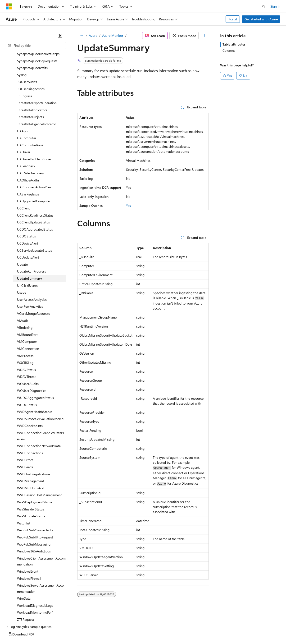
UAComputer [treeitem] (27, 97)
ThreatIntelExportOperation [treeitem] (37, 62)
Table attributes (234, 44)
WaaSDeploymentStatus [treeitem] (35, 461)
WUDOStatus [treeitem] (27, 364)
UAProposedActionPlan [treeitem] (34, 146)
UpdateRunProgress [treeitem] (32, 230)
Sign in (275, 6)
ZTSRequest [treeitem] (26, 578)
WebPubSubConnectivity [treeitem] (35, 489)
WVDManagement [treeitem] (31, 440)
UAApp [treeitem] (22, 90)
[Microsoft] (9, 6)
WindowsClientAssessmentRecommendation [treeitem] (41, 520)
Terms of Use (173, 630)
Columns (229, 50)
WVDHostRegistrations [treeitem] (34, 433)
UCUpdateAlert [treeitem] (28, 216)
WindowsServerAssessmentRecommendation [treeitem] (40, 547)
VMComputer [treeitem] (27, 300)
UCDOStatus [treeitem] (26, 195)
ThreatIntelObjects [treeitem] (30, 76)
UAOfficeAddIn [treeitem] (28, 139)
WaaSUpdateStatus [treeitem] (31, 475)
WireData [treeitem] (24, 557)
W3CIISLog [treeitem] (25, 321)
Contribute (85, 630)
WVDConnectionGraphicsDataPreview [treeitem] (41, 395)
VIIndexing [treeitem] (25, 286)
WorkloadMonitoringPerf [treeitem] (35, 571)
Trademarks (196, 630)
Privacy (104, 630)
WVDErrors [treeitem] (25, 419)
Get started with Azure (261, 19)
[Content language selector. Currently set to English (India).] (21, 618)
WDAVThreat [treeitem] (26, 335)
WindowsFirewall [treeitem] (29, 537)
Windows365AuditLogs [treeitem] (34, 510)
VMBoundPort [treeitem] (27, 293)
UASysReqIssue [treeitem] (28, 153)
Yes (128, 206)
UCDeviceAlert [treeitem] (28, 202)
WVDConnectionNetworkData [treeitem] (39, 405)
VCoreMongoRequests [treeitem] (33, 272)
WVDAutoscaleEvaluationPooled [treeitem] (40, 378)
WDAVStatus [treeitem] (26, 328)
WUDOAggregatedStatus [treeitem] (35, 356)
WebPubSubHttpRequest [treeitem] (35, 496)
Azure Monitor (113, 35)
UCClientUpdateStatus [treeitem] (33, 181)
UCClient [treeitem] (23, 167)
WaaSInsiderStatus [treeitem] (31, 468)
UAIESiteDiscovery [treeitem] (30, 132)
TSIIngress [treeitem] (25, 55)
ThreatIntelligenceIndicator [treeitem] (36, 83)
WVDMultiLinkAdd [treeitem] (31, 447)
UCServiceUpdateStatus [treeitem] (34, 209)
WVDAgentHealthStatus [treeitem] (35, 370)
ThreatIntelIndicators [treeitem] (32, 69)
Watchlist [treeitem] (24, 482)
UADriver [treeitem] (24, 111)
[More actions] (205, 36)
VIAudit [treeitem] (23, 279)
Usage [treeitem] (22, 251)
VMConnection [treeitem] (28, 307)
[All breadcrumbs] (81, 36)
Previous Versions (43, 630)
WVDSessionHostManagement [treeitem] (39, 454)
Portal (233, 19)
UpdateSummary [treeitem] (30, 237)
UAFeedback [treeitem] (26, 125)
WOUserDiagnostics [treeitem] (32, 349)
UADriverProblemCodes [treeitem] (34, 118)
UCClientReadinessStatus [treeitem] (35, 174)
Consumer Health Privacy (136, 630)
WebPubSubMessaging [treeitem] (34, 503)
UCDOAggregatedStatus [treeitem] (35, 188)
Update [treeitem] (22, 223)
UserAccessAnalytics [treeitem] (32, 258)
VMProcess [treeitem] (25, 314)
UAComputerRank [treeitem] (30, 104)
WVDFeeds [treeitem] (25, 426)
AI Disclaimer (15, 630)
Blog (65, 630)
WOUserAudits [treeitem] (28, 342)
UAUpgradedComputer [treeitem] (34, 160)
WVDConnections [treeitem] (30, 412)
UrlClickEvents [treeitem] (27, 244)
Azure (93, 35)
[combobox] (36, 46)
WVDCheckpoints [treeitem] (30, 384)
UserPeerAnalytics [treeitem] (30, 265)
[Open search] (264, 6)
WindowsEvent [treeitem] (28, 530)
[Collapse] (60, 36)
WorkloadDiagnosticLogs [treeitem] (35, 564)
